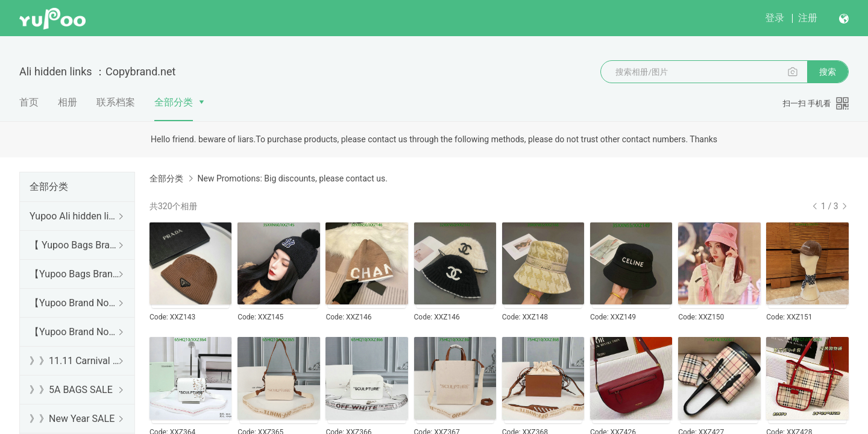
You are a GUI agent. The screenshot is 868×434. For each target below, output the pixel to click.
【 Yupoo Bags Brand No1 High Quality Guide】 (75, 245)
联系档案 (116, 102)
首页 (29, 102)
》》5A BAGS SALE (71, 390)
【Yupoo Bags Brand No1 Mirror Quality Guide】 (75, 274)
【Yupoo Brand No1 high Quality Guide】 (75, 303)
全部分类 (174, 102)
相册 (68, 102)
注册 (808, 18)
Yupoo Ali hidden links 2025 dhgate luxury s (75, 216)
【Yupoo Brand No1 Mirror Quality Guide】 (75, 332)
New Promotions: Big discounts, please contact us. (292, 178)
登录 (775, 18)
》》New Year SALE (72, 419)
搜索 (828, 72)
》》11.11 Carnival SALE (75, 361)
